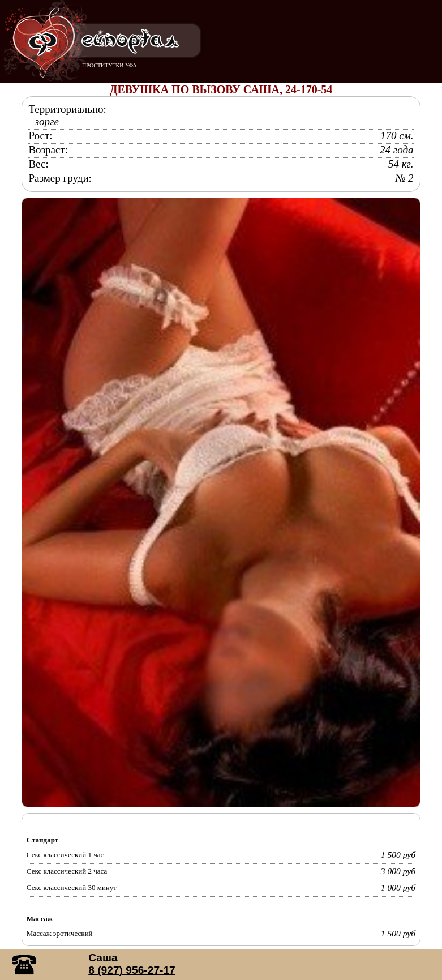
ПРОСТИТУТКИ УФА (110, 65)
